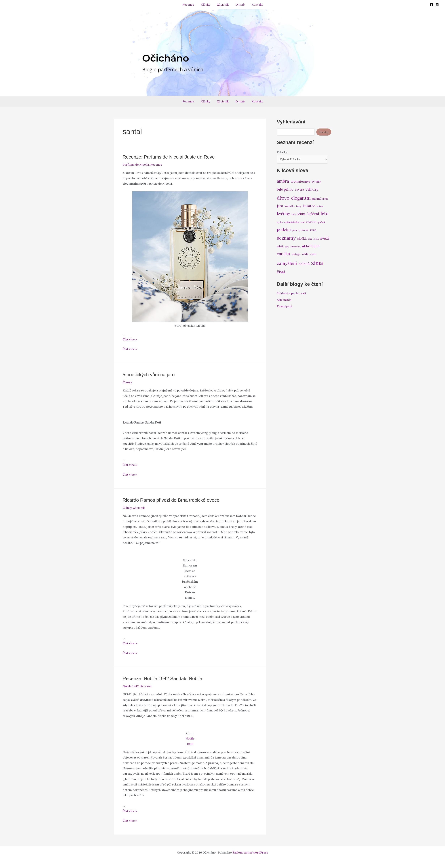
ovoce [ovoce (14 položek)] (311, 222)
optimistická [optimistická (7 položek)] (292, 222)
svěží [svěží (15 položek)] (325, 238)
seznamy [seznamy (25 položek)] (286, 238)
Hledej (324, 132)
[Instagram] (437, 5)
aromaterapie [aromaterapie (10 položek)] (300, 182)
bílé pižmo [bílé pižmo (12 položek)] (285, 189)
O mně (239, 5)
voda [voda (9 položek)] (305, 254)
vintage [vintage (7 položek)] (296, 254)
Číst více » (130, 339)
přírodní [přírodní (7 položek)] (304, 230)
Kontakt (255, 5)
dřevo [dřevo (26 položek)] (283, 198)
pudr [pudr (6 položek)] (295, 230)
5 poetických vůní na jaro (149, 375)
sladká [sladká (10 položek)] (302, 239)
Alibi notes (284, 300)
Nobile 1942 (131, 686)
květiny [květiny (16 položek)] (283, 214)
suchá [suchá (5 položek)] (316, 239)
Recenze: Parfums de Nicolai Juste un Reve (169, 157)
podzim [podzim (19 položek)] (284, 229)
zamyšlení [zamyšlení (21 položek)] (287, 263)
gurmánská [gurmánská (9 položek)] (320, 199)
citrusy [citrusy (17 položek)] (312, 189)
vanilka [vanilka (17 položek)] (283, 254)
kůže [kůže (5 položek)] (294, 214)
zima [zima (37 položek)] (317, 263)
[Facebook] (432, 5)
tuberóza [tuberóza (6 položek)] (295, 247)
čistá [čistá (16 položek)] (281, 272)
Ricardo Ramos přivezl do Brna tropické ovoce (171, 500)
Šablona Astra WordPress (250, 852)
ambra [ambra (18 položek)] (283, 181)
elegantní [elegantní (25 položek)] (301, 198)
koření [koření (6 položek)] (320, 206)
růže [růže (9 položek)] (313, 230)
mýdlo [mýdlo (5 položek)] (280, 222)
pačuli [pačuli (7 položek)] (321, 222)
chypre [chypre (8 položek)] (299, 190)
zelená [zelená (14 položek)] (304, 263)
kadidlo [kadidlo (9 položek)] (290, 206)
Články (207, 5)
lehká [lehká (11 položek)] (301, 214)
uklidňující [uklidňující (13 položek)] (311, 246)
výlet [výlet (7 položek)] (313, 254)
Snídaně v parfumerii (291, 293)
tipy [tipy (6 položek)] (287, 247)
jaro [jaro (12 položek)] (280, 206)
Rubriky (282, 152)
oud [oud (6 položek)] (303, 222)
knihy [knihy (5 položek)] (299, 206)
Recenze (190, 5)
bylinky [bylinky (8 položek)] (316, 182)
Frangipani (284, 306)
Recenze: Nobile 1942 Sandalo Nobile (162, 679)
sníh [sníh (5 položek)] (310, 239)
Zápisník (223, 5)
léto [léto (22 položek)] (325, 213)
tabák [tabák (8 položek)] (280, 246)
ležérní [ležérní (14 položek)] (313, 214)
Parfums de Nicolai (136, 165)
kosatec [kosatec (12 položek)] (309, 206)
